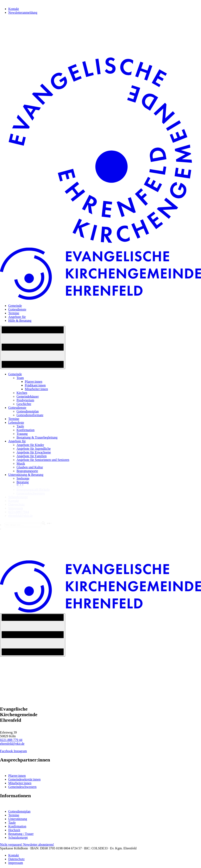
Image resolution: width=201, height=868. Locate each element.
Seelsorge (23, 478)
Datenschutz (16, 859)
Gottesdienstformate (30, 415)
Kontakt (14, 9)
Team (20, 378)
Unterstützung (18, 819)
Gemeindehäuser (28, 396)
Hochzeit (14, 830)
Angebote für (17, 317)
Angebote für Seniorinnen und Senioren (43, 460)
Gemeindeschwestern (22, 787)
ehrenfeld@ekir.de (12, 744)
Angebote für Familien (32, 456)
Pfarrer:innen (33, 382)
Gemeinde (15, 306)
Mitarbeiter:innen (36, 389)
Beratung (23, 482)
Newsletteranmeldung (23, 13)
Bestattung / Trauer (21, 834)
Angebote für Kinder (30, 445)
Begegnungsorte (27, 471)
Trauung (22, 434)
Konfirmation (26, 430)
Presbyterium (25, 400)
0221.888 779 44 (11, 740)
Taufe (20, 426)
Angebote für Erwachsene (34, 452)
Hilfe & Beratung (20, 321)
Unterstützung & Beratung (26, 475)
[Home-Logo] (100, 246)
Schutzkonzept (18, 837)
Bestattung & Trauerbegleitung (37, 437)
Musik (21, 463)
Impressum (16, 863)
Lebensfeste (16, 423)
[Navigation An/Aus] (33, 347)
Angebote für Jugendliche (34, 449)
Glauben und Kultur (30, 467)
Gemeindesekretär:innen (24, 779)
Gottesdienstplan (28, 411)
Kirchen (22, 393)
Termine (14, 313)
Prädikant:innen (35, 385)
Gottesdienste (17, 309)
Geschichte (24, 404)
